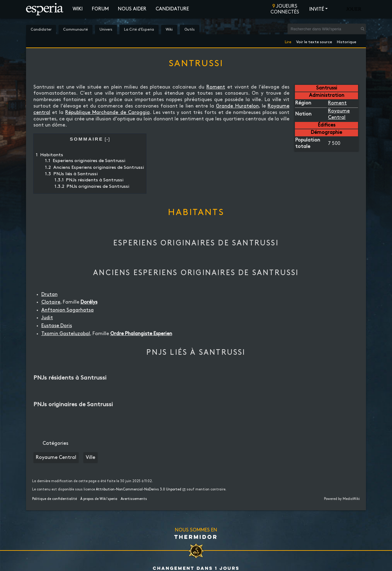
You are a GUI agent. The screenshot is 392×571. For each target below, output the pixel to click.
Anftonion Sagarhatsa (68, 310)
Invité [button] (317, 9)
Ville (90, 458)
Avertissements (134, 499)
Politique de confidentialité (55, 499)
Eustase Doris (57, 326)
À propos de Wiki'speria (99, 499)
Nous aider (132, 9)
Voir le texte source (314, 41)
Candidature (172, 9)
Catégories (55, 443)
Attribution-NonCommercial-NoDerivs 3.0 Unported (139, 490)
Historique (347, 41)
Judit (47, 318)
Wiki (78, 9)
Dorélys (89, 302)
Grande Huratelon (237, 106)
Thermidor (196, 537)
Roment (337, 103)
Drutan (49, 295)
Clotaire (51, 302)
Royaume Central (56, 458)
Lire (288, 41)
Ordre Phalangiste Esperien (141, 334)
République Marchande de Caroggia (107, 113)
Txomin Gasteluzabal (66, 334)
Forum (100, 9)
